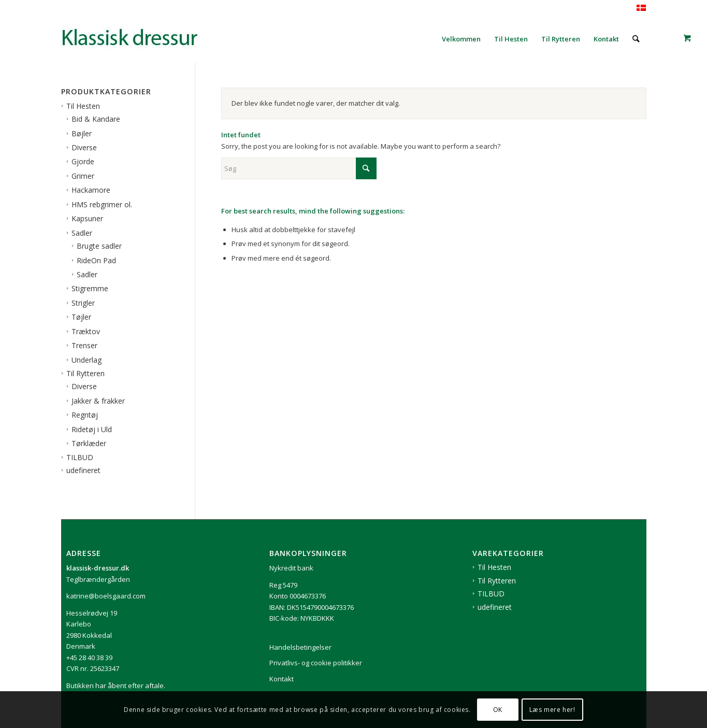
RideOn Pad (96, 260)
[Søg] (636, 39)
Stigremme (90, 288)
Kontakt (282, 679)
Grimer (83, 176)
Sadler (82, 233)
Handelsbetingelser (300, 647)
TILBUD (80, 457)
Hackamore (91, 190)
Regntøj (85, 415)
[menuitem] (461, 39)
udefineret (83, 470)
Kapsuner (87, 218)
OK (498, 710)
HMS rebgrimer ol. (102, 204)
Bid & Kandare (96, 119)
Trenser (84, 345)
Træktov (86, 331)
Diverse (84, 147)
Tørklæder (89, 443)
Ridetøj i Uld (92, 429)
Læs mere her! (552, 710)
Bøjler (82, 133)
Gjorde (83, 161)
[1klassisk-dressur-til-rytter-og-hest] (139, 39)
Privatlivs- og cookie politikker (316, 663)
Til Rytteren (85, 373)
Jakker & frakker (98, 401)
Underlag (86, 360)
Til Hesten (83, 106)
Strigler (83, 303)
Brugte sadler (99, 246)
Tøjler (81, 317)
